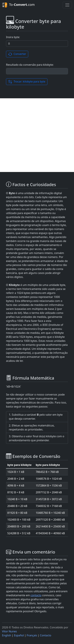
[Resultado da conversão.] (37, 71)
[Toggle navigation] (67, 5)
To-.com (18, 5)
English (7, 635)
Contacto (46, 635)
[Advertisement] (37, 135)
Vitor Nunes (9, 631)
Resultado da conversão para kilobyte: (30, 65)
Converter (17, 54)
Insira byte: (13, 37)
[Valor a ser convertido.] (37, 44)
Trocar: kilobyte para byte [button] (27, 82)
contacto (36, 595)
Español (19, 635)
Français (32, 635)
